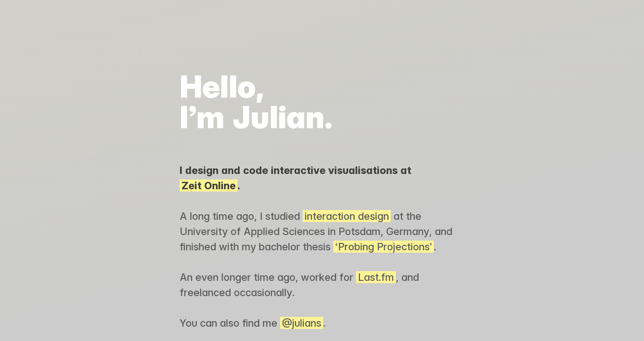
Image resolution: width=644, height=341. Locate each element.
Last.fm (376, 277)
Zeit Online (209, 186)
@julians (302, 323)
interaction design (347, 216)
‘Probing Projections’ (384, 247)
